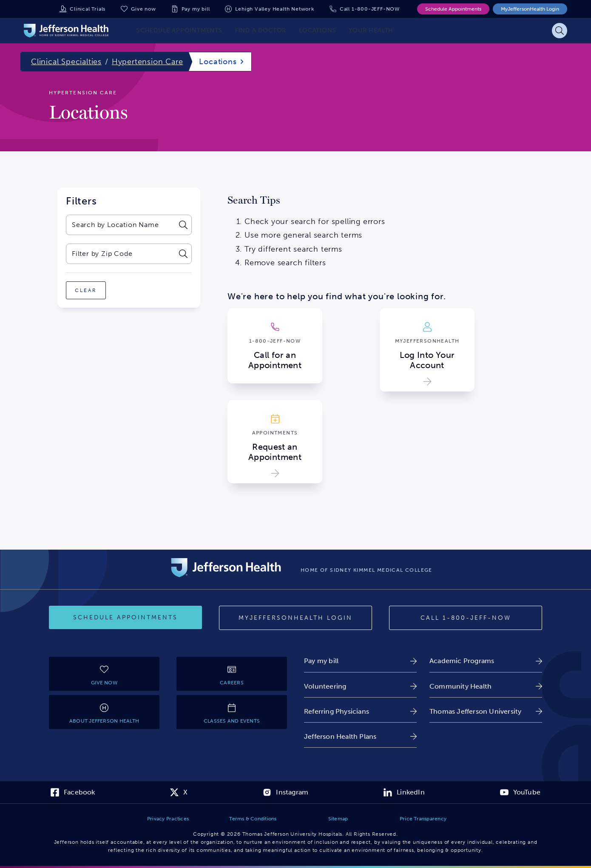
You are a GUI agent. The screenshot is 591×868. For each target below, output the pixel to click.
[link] (360, 661)
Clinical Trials (88, 9)
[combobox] (120, 225)
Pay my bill (196, 9)
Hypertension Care (148, 62)
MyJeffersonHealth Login (530, 9)
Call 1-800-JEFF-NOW (370, 9)
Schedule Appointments (453, 9)
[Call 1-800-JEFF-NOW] (466, 618)
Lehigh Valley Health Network (274, 9)
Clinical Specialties (66, 62)
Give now (143, 9)
